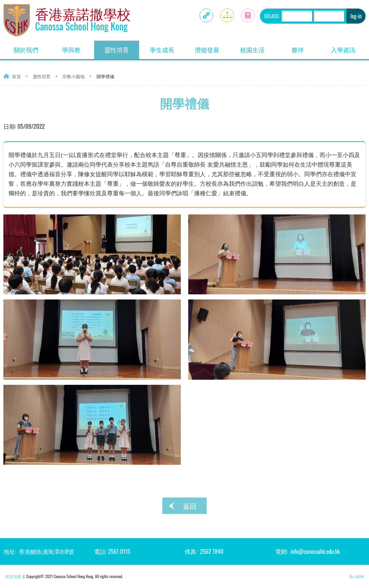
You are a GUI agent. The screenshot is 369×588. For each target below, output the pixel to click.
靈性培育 (122, 47)
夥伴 (306, 47)
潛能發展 (212, 47)
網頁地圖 (13, 576)
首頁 (16, 76)
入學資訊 (348, 47)
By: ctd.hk (357, 576)
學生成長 (167, 47)
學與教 (78, 47)
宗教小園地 (73, 76)
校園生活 (257, 47)
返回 (190, 506)
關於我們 (31, 47)
